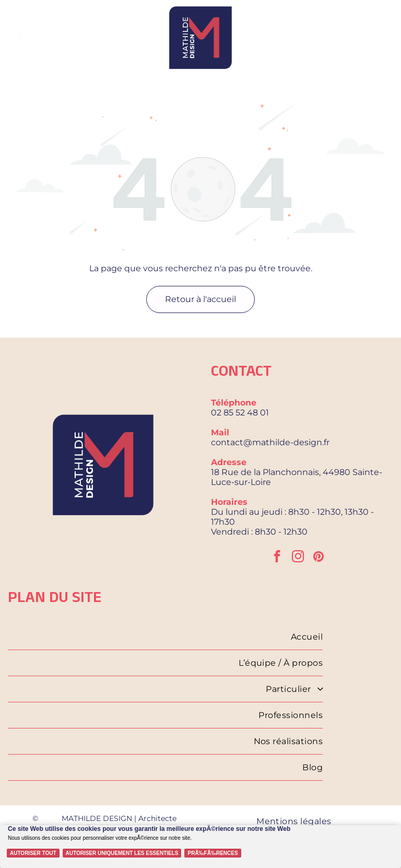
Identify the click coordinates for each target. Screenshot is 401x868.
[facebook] (277, 558)
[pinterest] (319, 558)
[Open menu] (376, 38)
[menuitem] (165, 637)
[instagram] (298, 558)
